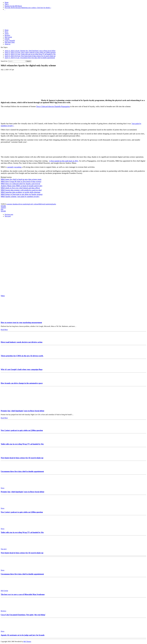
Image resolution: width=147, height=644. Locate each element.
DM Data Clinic (10, 42)
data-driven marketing (22, 204)
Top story (4, 549)
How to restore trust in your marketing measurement (21, 322)
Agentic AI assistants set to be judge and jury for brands (23, 635)
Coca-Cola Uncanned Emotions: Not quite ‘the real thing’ (23, 615)
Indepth (7, 39)
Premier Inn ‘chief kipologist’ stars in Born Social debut (22, 411)
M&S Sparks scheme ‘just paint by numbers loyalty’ (20, 196)
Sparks (54, 204)
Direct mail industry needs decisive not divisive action (22, 342)
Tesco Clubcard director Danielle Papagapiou (53, 106)
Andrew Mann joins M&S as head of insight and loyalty (22, 186)
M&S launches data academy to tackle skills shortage (21, 192)
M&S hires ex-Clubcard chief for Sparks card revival (20, 184)
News (6, 32)
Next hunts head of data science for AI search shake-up (22, 458)
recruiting (18, 167)
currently (10, 167)
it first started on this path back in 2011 (64, 161)
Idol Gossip (8, 37)
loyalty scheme (34, 204)
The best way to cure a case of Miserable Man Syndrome (23, 594)
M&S (40, 204)
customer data (11, 204)
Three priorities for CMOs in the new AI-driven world (22, 356)
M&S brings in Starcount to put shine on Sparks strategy (22, 194)
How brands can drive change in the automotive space (22, 383)
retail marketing (47, 204)
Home (7, 2)
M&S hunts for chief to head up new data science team (21, 179)
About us (7, 44)
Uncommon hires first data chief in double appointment (22, 471)
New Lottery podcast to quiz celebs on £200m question (22, 430)
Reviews (7, 35)
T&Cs (7, 4)
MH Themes (27, 642)
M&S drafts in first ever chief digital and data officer (20, 188)
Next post (8, 216)
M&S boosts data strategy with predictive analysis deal (21, 190)
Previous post (9, 214)
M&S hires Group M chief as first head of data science (21, 181)
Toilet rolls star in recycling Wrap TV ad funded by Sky (22, 444)
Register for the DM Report (13, 6)
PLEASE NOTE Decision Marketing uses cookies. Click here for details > (28, 8)
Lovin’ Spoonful (10, 41)
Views (7, 34)
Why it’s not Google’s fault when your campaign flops (22, 369)
